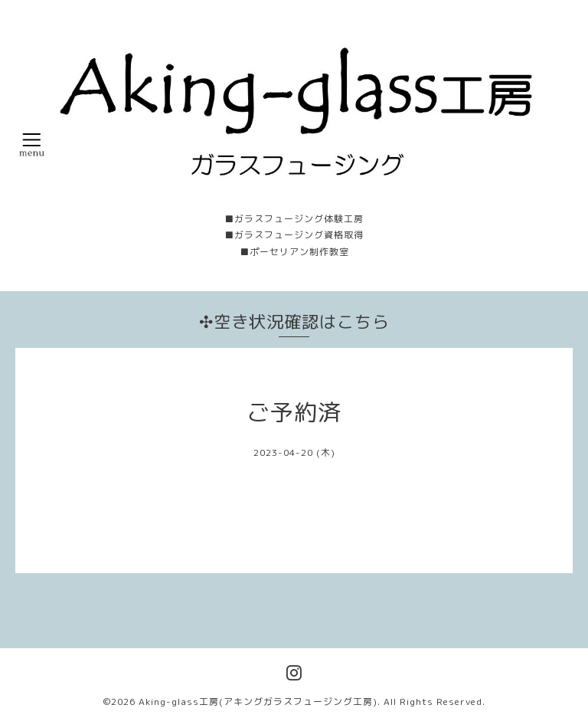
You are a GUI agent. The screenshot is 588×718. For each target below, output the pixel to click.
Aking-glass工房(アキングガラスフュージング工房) (258, 702)
